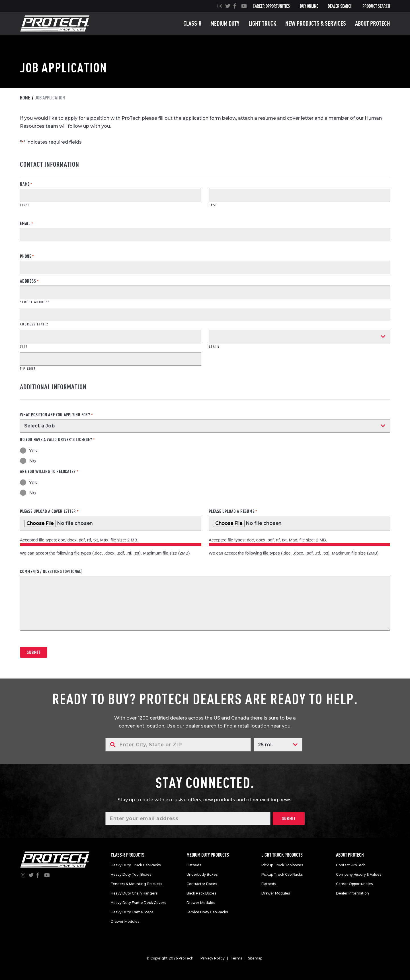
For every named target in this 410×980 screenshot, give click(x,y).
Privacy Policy (213, 958)
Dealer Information (352, 893)
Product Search (376, 6)
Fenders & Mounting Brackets (136, 884)
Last (213, 205)
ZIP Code (28, 368)
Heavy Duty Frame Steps (132, 912)
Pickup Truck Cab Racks (282, 874)
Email (26, 223)
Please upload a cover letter (49, 511)
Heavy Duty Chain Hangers (134, 893)
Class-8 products (128, 855)
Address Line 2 (34, 324)
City (24, 346)
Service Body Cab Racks (207, 912)
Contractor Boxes (202, 884)
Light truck (262, 23)
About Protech (373, 23)
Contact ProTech (351, 865)
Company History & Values (359, 874)
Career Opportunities (271, 6)
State (214, 346)
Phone (27, 256)
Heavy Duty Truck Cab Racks (136, 865)
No (32, 461)
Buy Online (309, 6)
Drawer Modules (125, 921)
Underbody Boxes (202, 874)
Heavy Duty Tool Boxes (131, 874)
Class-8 (192, 23)
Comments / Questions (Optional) (51, 571)
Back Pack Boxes (201, 893)
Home (25, 98)
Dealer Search (340, 6)
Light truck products (282, 855)
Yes (33, 451)
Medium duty (225, 23)
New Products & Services (316, 23)
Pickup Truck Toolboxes (282, 865)
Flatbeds (194, 865)
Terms (236, 958)
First (25, 205)
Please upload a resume (233, 511)
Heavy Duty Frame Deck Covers (138, 903)
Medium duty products (208, 855)
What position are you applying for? (56, 415)
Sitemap (255, 958)
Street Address (35, 302)
